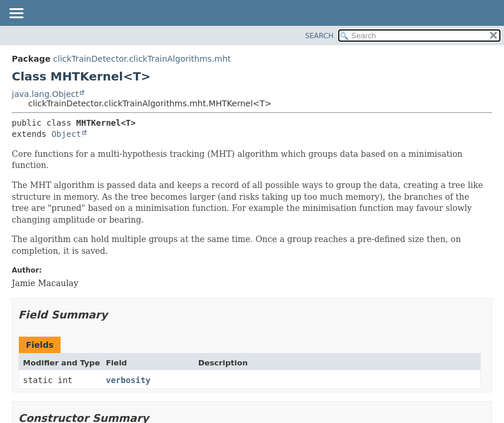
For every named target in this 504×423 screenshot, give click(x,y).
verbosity (128, 380)
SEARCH (320, 36)
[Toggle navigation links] (16, 14)
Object (66, 134)
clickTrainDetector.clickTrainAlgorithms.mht (142, 59)
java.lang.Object (45, 94)
